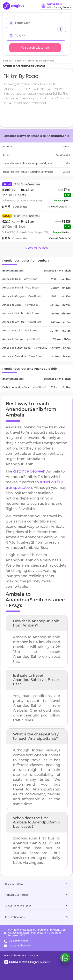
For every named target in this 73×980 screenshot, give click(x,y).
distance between (29, 472)
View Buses (30, 279)
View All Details (60, 207)
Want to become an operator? (22, 956)
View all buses (36, 248)
